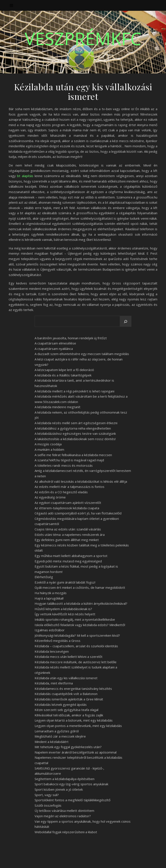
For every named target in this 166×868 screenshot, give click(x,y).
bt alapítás (25, 176)
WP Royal (49, 860)
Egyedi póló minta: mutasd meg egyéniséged (68, 561)
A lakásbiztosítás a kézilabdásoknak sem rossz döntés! (75, 439)
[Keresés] (126, 322)
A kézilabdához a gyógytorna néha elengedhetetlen (73, 428)
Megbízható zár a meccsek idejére (60, 736)
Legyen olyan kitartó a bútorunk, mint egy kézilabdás (74, 720)
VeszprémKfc (83, 38)
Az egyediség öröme (50, 497)
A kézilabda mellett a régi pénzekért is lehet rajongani (74, 391)
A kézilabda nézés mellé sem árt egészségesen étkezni (76, 423)
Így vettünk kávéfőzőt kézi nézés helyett (65, 614)
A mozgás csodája (48, 444)
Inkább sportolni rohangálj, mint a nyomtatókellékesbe (75, 619)
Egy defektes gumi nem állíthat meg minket (67, 540)
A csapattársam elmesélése (55, 343)
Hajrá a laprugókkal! (49, 598)
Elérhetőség (44, 577)
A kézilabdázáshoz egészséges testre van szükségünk (75, 433)
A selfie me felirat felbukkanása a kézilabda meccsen (73, 455)
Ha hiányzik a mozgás (51, 593)
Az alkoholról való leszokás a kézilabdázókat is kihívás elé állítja (81, 481)
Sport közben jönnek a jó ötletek (59, 789)
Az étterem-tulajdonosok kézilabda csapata (67, 508)
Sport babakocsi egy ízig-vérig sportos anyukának (71, 784)
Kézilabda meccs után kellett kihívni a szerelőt (69, 657)
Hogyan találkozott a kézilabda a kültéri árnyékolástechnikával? (81, 603)
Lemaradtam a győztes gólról (57, 731)
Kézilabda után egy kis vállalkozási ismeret (66, 678)
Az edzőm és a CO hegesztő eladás (61, 492)
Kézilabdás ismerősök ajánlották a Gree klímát (69, 699)
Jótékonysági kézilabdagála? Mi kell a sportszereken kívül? (77, 635)
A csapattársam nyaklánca (54, 349)
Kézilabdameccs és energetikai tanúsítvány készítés (73, 689)
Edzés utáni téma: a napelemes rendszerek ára (70, 535)
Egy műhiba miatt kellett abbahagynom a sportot (71, 556)
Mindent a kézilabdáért (52, 742)
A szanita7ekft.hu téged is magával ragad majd (69, 460)
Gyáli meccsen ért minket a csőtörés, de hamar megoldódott (80, 587)
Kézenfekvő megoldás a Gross (57, 641)
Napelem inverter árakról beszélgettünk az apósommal (76, 752)
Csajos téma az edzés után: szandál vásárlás (68, 529)
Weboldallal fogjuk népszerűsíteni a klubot (66, 832)
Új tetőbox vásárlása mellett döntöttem (64, 811)
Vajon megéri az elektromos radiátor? (63, 816)
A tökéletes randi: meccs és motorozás (64, 465)
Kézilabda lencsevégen (52, 651)
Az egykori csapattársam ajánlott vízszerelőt (68, 503)
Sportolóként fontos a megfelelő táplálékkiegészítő (73, 800)
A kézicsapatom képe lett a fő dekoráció (64, 370)
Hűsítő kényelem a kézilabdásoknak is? (63, 609)
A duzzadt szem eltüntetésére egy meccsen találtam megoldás (82, 354)
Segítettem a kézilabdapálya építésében (65, 779)
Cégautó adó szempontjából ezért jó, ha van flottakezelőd (78, 513)
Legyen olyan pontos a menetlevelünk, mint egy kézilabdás (78, 726)
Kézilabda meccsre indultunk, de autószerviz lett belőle (76, 662)
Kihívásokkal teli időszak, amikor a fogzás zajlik (69, 715)
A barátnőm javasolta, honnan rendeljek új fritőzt (71, 338)
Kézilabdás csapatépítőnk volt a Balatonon (66, 694)
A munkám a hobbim (49, 449)
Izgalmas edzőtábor (50, 630)
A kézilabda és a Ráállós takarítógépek (63, 375)
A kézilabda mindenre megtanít (57, 407)
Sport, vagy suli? (47, 795)
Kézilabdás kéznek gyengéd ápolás (61, 705)
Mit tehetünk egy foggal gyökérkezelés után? (68, 747)
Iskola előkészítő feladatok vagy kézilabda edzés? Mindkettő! (80, 625)
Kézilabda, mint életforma (54, 683)
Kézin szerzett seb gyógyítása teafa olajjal (66, 710)
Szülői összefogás (48, 805)
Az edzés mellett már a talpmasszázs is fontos (69, 487)
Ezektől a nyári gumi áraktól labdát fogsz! (65, 582)
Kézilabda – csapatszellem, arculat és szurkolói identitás (76, 646)
